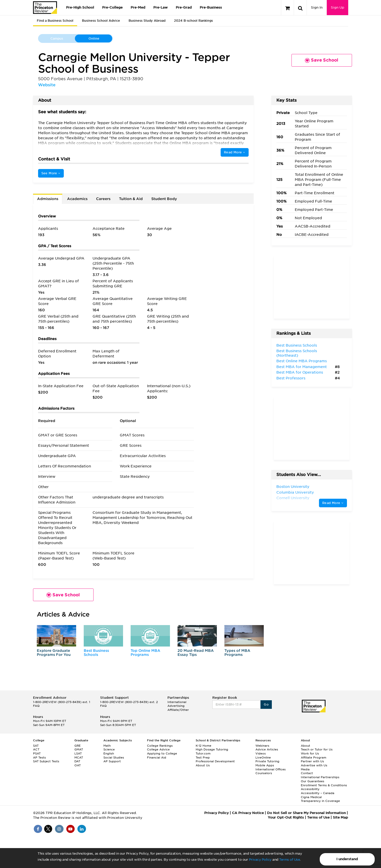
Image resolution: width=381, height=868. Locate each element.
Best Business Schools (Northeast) (297, 353)
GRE (78, 746)
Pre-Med (138, 7)
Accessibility (310, 789)
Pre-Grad (184, 7)
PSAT (37, 753)
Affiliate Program (314, 758)
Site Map (340, 817)
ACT (36, 749)
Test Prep (203, 758)
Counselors (264, 773)
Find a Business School (55, 21)
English (109, 753)
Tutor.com (203, 753)
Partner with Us (312, 761)
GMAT (79, 749)
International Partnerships (320, 777)
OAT (78, 765)
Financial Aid (157, 758)
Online (94, 38)
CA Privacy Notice (248, 813)
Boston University (293, 487)
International (177, 702)
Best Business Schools (96, 652)
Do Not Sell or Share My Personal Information (306, 813)
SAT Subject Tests (46, 761)
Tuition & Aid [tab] (131, 199)
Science (109, 749)
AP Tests (39, 758)
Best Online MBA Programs (302, 361)
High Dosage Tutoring (212, 749)
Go (266, 704)
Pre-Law (160, 7)
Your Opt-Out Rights (286, 817)
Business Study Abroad (147, 21)
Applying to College (162, 753)
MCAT (79, 758)
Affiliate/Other (178, 710)
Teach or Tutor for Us (317, 749)
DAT (77, 761)
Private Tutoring (267, 761)
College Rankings (160, 746)
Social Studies (114, 758)
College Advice (158, 749)
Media (305, 769)
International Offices (271, 769)
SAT (36, 746)
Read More (235, 152)
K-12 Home (203, 746)
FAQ (36, 706)
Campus (57, 38)
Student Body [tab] (164, 199)
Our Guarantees (313, 781)
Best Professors (291, 378)
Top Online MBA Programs (145, 652)
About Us (203, 765)
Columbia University (295, 492)
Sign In (317, 7)
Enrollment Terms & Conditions (324, 785)
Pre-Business (211, 7)
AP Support (112, 761)
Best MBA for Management (302, 367)
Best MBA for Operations (300, 372)
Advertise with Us (314, 765)
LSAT (78, 753)
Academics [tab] (77, 199)
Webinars (262, 746)
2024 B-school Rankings (193, 21)
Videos (261, 753)
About (305, 746)
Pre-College (112, 7)
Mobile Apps (265, 765)
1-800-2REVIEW (62, 702)
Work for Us (310, 753)
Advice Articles (267, 749)
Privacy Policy (260, 860)
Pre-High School (80, 7)
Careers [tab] (103, 199)
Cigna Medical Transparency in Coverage (320, 799)
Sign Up (338, 7)
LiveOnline (263, 758)
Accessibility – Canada (318, 793)
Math (107, 746)
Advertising (176, 706)
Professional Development (215, 761)
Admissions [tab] (48, 199)
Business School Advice (101, 21)
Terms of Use (289, 860)
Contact (307, 773)
